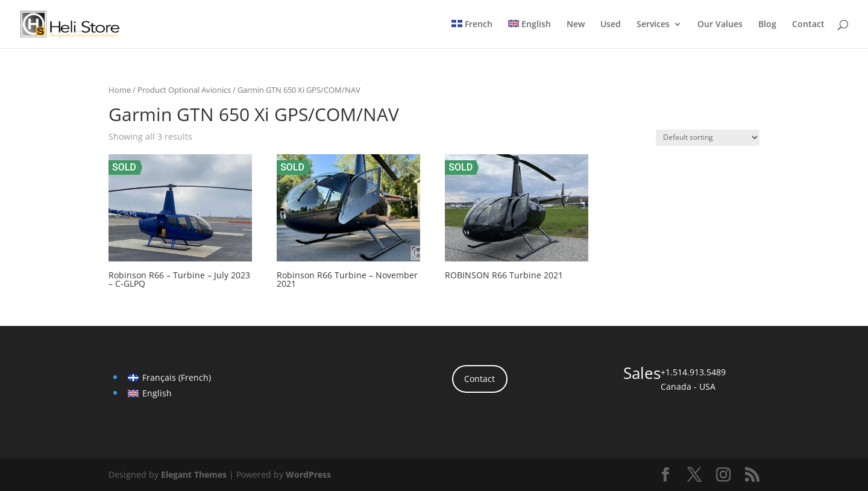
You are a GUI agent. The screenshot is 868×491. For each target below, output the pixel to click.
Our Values (720, 25)
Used (611, 25)
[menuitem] (472, 34)
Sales (642, 373)
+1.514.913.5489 (693, 372)
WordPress (308, 474)
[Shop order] (708, 138)
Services (653, 25)
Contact (808, 25)
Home (120, 90)
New (576, 25)
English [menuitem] (157, 393)
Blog (767, 25)
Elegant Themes (194, 474)
